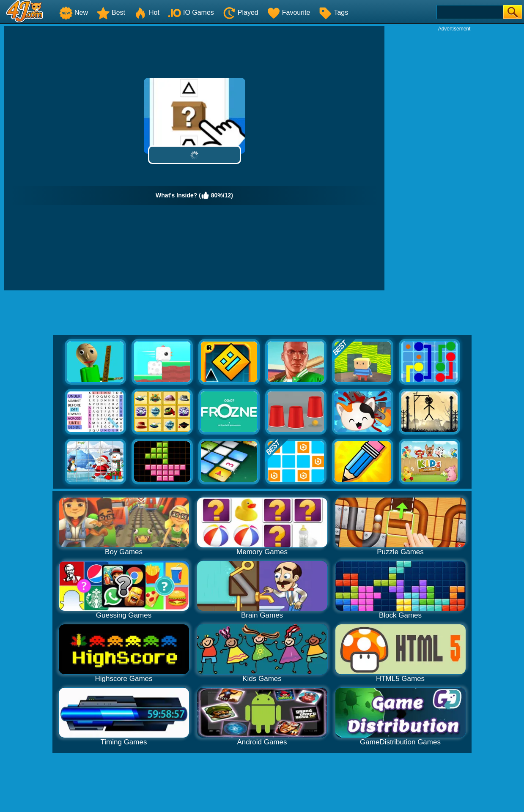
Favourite (289, 12)
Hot (147, 12)
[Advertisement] (454, 159)
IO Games (191, 12)
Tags (333, 12)
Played (240, 12)
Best (111, 12)
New (74, 12)
